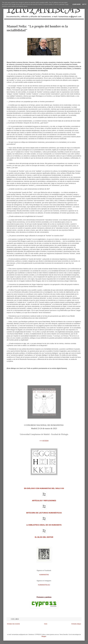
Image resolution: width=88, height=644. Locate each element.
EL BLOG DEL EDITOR (44, 537)
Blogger (44, 636)
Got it (84, 4)
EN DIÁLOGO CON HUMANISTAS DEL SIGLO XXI (44, 488)
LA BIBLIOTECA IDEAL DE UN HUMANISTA (44, 525)
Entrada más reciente (13, 624)
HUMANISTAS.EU (44, 585)
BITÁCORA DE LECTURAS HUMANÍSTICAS (44, 513)
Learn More (76, 4)
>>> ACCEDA (44, 441)
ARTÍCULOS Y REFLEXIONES (44, 501)
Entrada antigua (76, 624)
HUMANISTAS (44, 575)
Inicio (46, 624)
